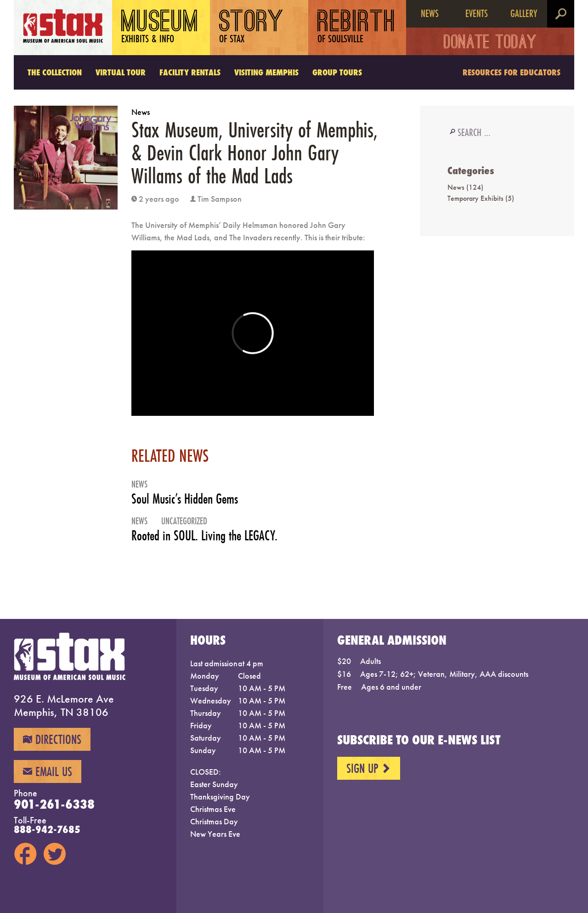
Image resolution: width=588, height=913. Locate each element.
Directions (52, 739)
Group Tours (337, 72)
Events (477, 13)
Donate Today (490, 44)
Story (252, 27)
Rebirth (357, 27)
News (430, 13)
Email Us (48, 771)
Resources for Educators (512, 72)
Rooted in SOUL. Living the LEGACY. (204, 536)
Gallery (524, 13)
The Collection (55, 72)
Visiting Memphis (266, 72)
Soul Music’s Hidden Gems (185, 499)
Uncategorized (184, 521)
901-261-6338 (54, 804)
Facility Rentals (190, 72)
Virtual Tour (121, 72)
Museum (160, 27)
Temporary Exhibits (475, 198)
